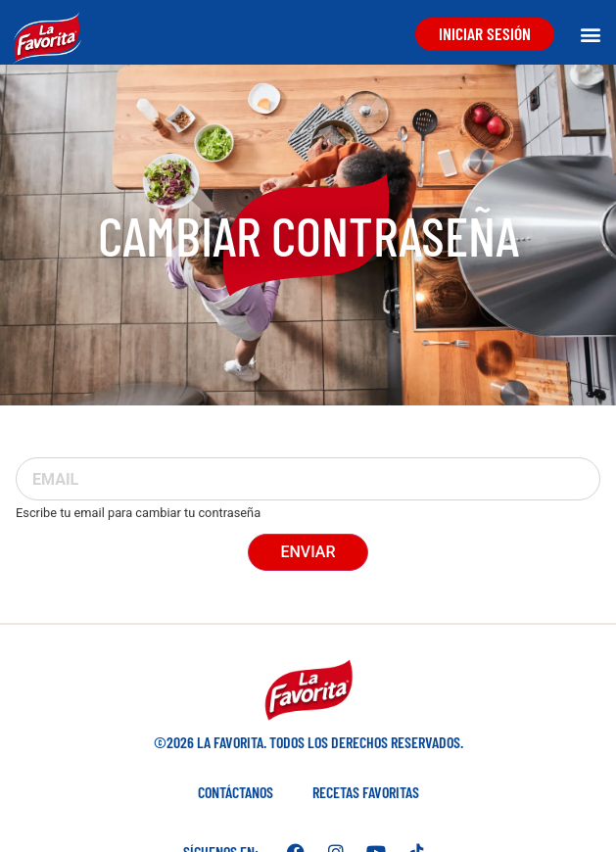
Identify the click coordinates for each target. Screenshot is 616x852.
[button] (590, 34)
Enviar (308, 552)
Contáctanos (236, 792)
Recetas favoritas (366, 792)
